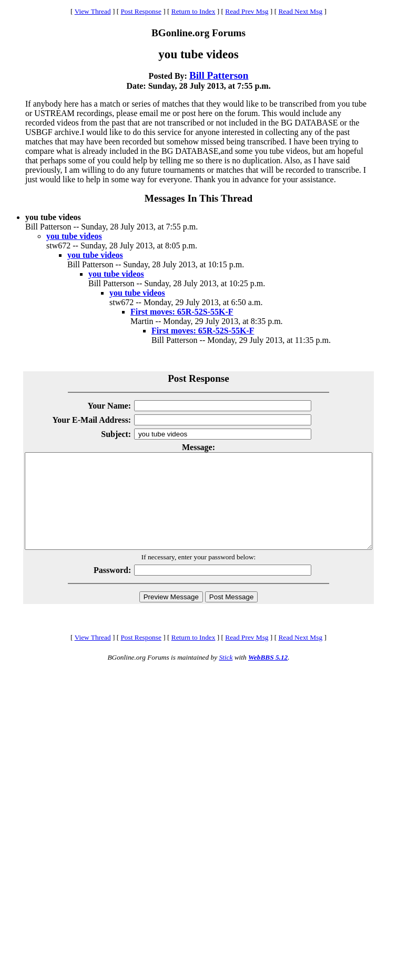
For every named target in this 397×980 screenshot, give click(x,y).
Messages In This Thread (198, 198)
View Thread (93, 11)
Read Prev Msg (247, 11)
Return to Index (194, 11)
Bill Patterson (219, 75)
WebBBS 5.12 (268, 676)
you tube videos (74, 236)
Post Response (141, 11)
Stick (226, 676)
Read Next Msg (300, 11)
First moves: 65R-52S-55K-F (182, 312)
